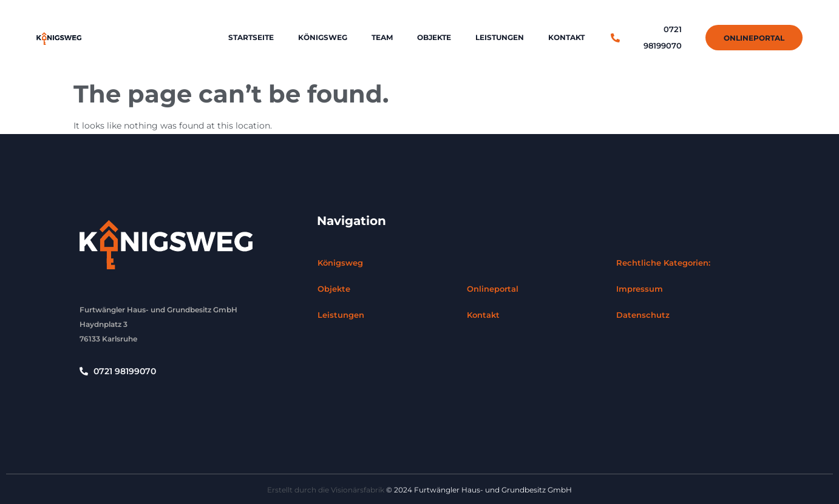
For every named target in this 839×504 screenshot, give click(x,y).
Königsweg (323, 37)
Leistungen (500, 37)
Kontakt (566, 37)
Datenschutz (643, 315)
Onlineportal (493, 289)
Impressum (640, 289)
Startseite (251, 37)
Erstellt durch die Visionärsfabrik (326, 490)
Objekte (434, 37)
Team (382, 37)
